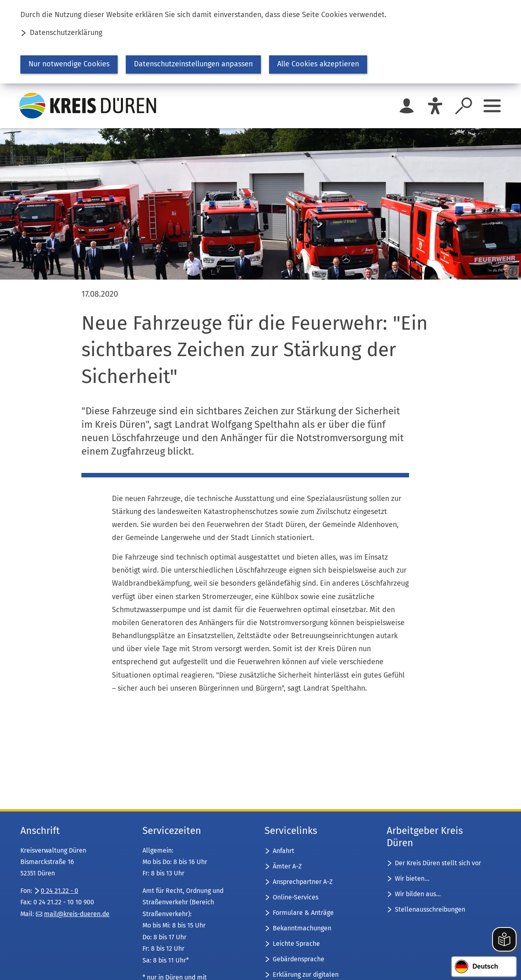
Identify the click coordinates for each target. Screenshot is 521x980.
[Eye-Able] (435, 106)
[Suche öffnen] (464, 106)
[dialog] (260, 42)
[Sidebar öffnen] (492, 106)
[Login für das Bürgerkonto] (407, 106)
